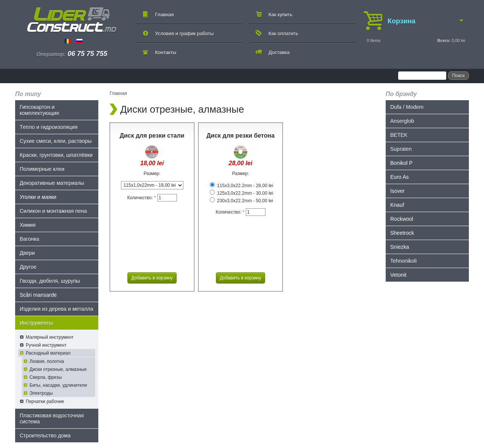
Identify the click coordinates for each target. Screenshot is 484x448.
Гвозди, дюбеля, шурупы (50, 281)
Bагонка (29, 239)
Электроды (41, 393)
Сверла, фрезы (46, 377)
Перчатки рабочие (45, 401)
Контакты (166, 52)
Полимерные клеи (42, 169)
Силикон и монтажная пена (53, 211)
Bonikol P (401, 163)
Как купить (280, 15)
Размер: (152, 174)
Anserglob (402, 121)
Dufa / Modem (407, 107)
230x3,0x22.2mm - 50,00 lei (241, 201)
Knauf (397, 205)
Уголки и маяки (38, 197)
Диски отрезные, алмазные (58, 369)
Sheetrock (402, 233)
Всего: (444, 40)
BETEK (399, 135)
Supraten (401, 149)
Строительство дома (45, 436)
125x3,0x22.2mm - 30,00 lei (241, 193)
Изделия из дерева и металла (57, 309)
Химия (28, 225)
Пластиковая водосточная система (52, 419)
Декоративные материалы (52, 183)
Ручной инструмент (46, 345)
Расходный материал (48, 353)
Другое (28, 267)
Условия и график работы (184, 33)
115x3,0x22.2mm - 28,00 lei (241, 186)
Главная (164, 15)
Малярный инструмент (50, 337)
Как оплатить (283, 33)
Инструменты (36, 323)
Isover (397, 191)
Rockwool (402, 219)
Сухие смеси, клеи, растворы (56, 141)
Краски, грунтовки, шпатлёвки (56, 155)
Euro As (399, 177)
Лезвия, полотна (47, 361)
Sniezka (400, 247)
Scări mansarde (38, 295)
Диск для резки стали (152, 136)
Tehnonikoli (403, 261)
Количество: (141, 198)
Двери (27, 253)
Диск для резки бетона (240, 136)
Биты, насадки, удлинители (58, 385)
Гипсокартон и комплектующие (40, 110)
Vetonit (398, 275)
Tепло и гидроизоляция (49, 127)
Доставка (279, 52)
